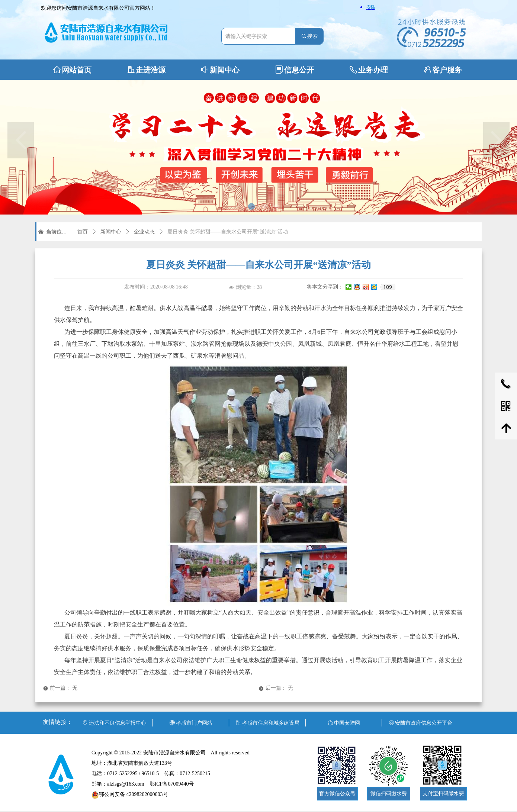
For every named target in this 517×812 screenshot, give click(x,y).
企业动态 (144, 232)
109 (388, 287)
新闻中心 (111, 232)
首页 (83, 232)
